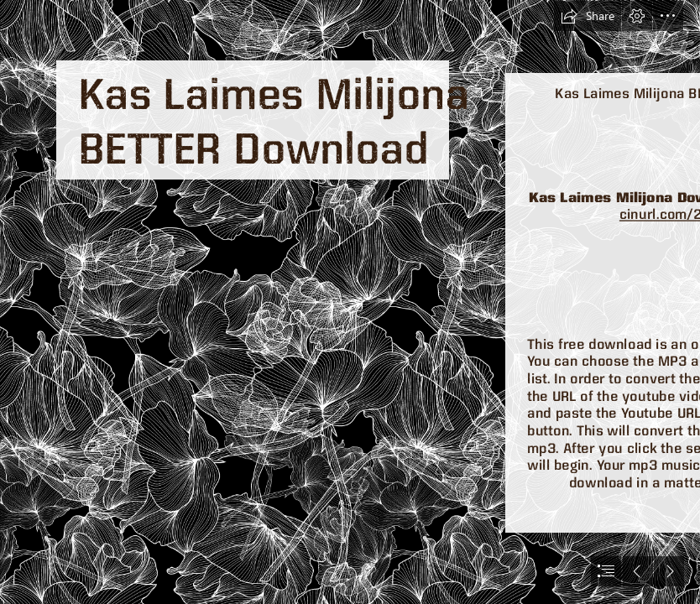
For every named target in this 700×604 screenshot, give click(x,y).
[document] (350, 302)
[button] (588, 16)
